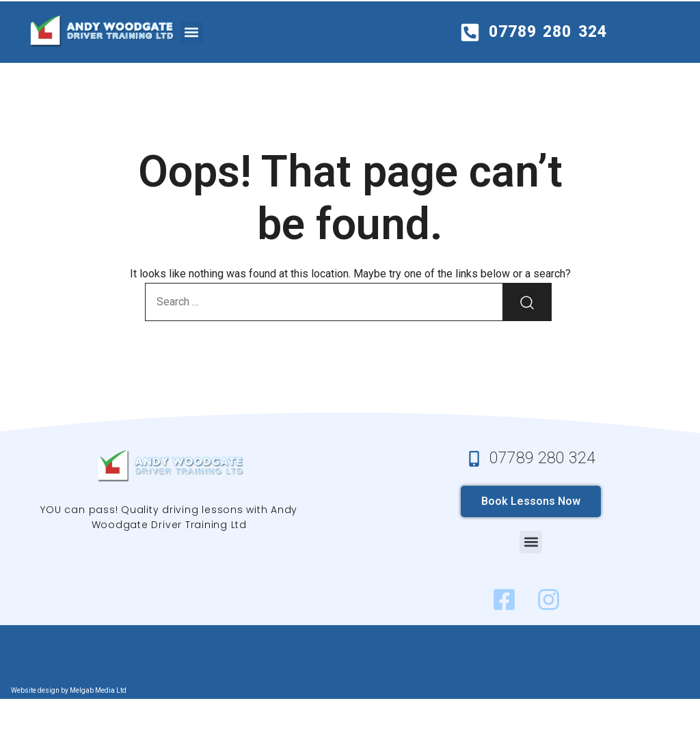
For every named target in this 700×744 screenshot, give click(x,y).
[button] (192, 32)
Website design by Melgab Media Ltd (69, 690)
